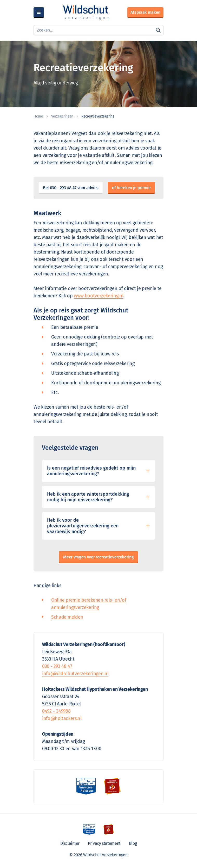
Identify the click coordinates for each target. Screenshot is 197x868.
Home (38, 116)
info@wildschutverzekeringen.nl (75, 674)
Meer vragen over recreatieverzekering (98, 557)
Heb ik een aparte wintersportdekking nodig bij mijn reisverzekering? (88, 497)
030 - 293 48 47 (57, 666)
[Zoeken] (158, 30)
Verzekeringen (62, 116)
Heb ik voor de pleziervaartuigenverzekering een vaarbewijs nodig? (83, 526)
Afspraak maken (145, 12)
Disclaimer (70, 843)
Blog (133, 843)
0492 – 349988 (56, 711)
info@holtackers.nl (62, 718)
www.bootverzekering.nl (98, 296)
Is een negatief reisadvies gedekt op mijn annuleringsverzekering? (91, 471)
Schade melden (67, 617)
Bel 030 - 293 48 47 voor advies (71, 188)
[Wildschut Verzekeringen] (86, 13)
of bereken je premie (131, 188)
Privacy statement (104, 843)
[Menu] (39, 13)
